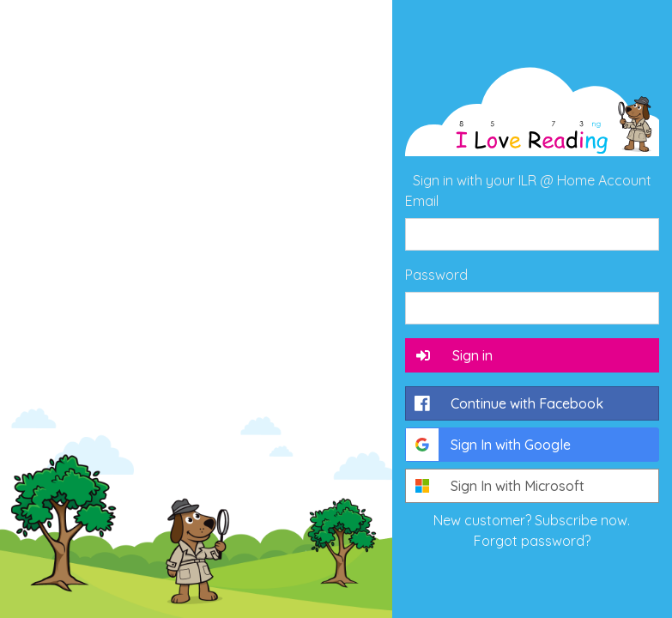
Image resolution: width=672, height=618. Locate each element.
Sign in (454, 355)
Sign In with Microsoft (495, 486)
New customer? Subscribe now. (532, 520)
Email (422, 201)
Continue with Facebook (505, 403)
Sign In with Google (488, 445)
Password (436, 275)
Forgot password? (532, 541)
